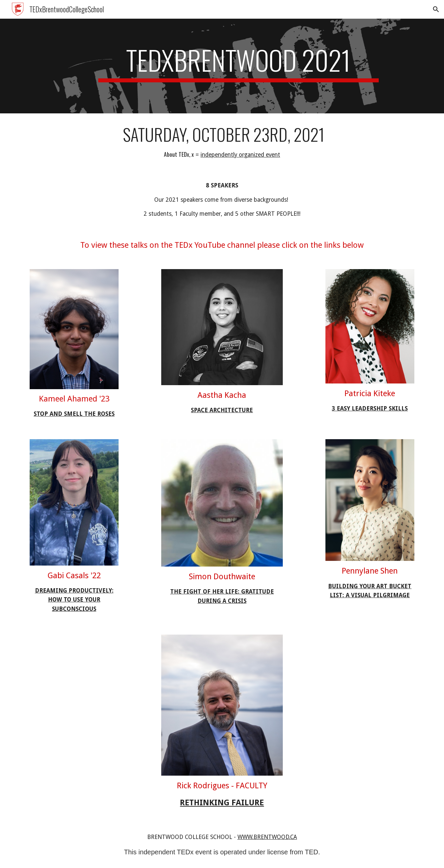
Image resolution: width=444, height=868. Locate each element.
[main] (238, 66)
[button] (436, 9)
